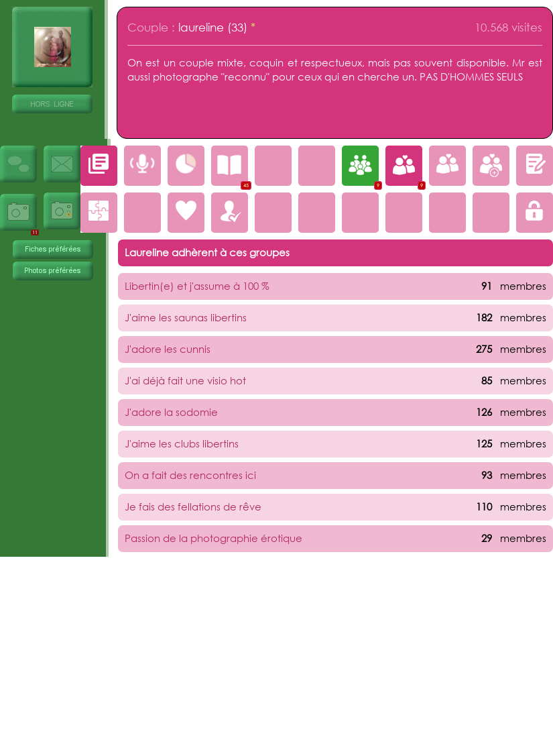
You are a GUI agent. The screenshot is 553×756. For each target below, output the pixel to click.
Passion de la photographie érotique (213, 538)
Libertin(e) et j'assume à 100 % (197, 286)
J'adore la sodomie (171, 412)
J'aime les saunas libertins (186, 317)
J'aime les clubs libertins (182, 443)
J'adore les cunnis (168, 349)
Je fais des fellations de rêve (193, 506)
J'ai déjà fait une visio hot (185, 380)
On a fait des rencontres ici (190, 475)
